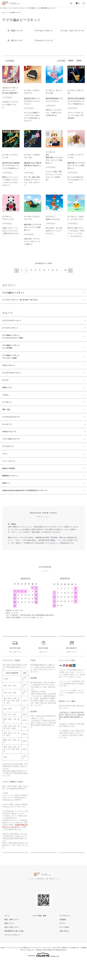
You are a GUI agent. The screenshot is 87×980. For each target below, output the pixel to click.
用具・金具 (7, 420)
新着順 (79, 61)
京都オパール (8, 396)
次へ (69, 270)
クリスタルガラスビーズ (13, 429)
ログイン (60, 943)
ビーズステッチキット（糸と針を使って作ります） (26, 299)
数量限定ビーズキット (12, 494)
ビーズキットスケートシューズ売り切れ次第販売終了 (10, 90)
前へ (18, 270)
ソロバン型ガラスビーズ (13, 453)
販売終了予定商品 (10, 485)
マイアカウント (63, 935)
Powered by (43, 975)
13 (65, 270)
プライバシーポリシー (10, 955)
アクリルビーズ (9, 461)
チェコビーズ (8, 437)
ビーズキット (8, 412)
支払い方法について (9, 947)
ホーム (4, 12)
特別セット (7, 502)
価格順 (71, 61)
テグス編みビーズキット (17, 12)
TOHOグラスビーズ (11, 445)
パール (5, 469)
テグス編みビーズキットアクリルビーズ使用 (13, 362)
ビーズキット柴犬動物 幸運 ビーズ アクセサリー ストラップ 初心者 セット (54, 157)
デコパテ (6, 388)
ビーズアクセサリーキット (14, 380)
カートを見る (62, 947)
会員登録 (60, 939)
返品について (7, 943)
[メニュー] (84, 3)
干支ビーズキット (10, 372)
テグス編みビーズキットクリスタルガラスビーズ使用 (16, 339)
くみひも (6, 404)
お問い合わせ (62, 951)
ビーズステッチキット (12, 329)
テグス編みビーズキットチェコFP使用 (13, 350)
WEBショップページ (23, 637)
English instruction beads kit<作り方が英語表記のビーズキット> (31, 510)
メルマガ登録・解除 (37, 935)
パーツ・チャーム (10, 477)
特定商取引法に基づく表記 (12, 951)
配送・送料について (9, 939)
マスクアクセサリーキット (14, 321)
